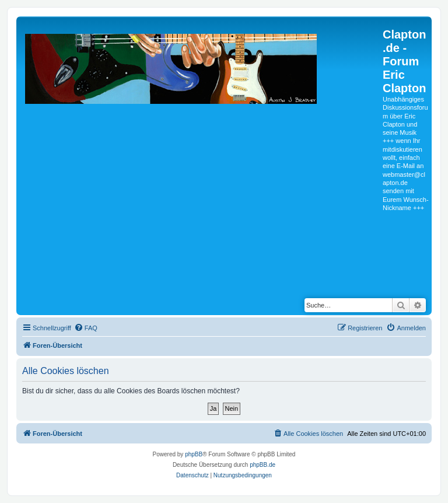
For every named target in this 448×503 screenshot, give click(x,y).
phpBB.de (262, 465)
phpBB (194, 454)
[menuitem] (86, 328)
